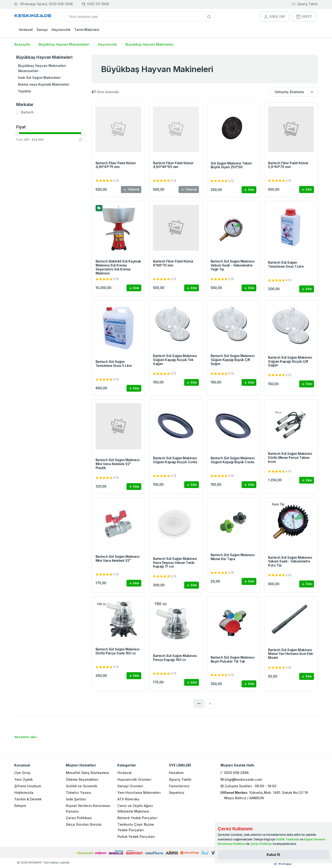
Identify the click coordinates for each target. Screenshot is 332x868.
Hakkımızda (24, 793)
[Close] (273, 855)
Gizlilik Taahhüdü (288, 839)
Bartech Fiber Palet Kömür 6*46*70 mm (173, 263)
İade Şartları (76, 799)
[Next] (210, 704)
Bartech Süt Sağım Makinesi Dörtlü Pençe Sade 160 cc (118, 651)
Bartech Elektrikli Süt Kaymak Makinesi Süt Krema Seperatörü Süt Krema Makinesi (118, 267)
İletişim (20, 806)
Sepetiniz (177, 793)
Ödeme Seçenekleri (82, 779)
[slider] (17, 133)
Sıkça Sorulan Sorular (84, 824)
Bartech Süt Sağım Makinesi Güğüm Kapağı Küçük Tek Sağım (175, 360)
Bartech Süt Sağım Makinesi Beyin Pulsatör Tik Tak (233, 659)
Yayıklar (25, 91)
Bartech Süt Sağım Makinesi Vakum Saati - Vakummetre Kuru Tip (290, 561)
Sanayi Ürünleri (130, 786)
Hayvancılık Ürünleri (134, 779)
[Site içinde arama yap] (209, 17)
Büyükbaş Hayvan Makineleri (149, 44)
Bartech (27, 112)
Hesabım (176, 773)
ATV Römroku (128, 799)
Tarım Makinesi (87, 30)
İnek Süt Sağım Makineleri (39, 78)
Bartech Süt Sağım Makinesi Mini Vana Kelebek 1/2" (118, 558)
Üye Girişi (22, 773)
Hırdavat (26, 30)
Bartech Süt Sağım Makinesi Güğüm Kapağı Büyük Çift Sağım (233, 360)
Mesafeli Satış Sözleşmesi (88, 773)
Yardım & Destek (28, 799)
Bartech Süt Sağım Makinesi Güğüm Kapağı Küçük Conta (175, 460)
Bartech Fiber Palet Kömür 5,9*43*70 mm (288, 165)
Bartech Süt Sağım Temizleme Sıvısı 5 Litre (114, 364)
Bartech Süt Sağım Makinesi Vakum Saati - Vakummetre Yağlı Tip (233, 265)
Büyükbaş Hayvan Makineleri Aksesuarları (42, 68)
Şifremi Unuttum (28, 786)
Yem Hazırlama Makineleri (139, 793)
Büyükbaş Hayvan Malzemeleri (64, 44)
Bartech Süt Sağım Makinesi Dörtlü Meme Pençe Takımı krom (290, 458)
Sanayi (42, 30)
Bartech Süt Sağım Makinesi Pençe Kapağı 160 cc (175, 658)
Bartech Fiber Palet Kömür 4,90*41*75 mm (116, 165)
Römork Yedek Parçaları (137, 818)
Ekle (249, 190)
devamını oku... (27, 737)
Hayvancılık (61, 30)
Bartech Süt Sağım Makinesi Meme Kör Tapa (233, 557)
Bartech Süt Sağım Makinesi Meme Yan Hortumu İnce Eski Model (291, 654)
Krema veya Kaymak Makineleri (44, 84)
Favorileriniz (179, 786)
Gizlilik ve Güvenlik (82, 786)
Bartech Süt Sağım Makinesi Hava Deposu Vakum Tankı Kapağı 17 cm (175, 563)
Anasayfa (22, 44)
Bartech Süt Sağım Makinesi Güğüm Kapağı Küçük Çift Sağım (290, 361)
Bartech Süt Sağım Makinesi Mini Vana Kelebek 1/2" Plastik (118, 464)
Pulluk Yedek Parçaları (136, 837)
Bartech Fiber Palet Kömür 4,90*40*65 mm (173, 165)
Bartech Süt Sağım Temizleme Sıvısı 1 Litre (286, 264)
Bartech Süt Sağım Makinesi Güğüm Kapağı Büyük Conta (233, 460)
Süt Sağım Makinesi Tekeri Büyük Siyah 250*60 (231, 165)
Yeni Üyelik (24, 779)
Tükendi (131, 190)
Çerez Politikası (79, 818)
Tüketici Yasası (78, 793)
